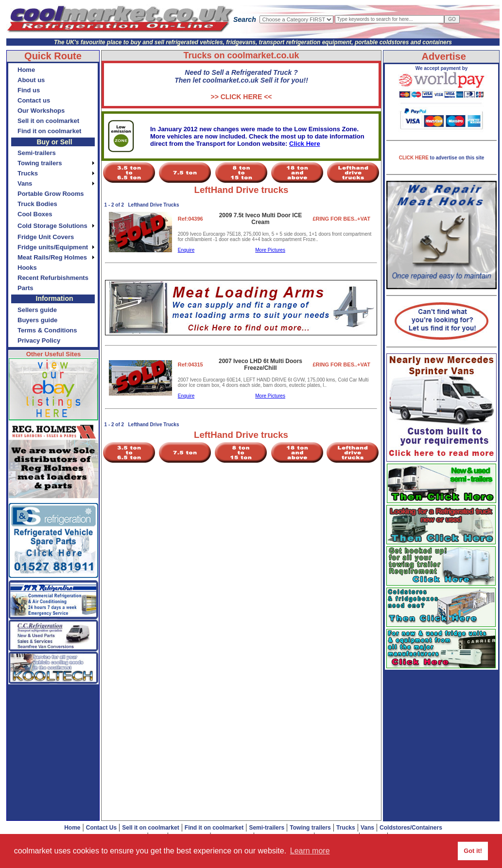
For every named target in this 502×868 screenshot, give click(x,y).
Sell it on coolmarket (150, 828)
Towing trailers (310, 828)
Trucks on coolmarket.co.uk (241, 55)
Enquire (186, 250)
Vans (367, 828)
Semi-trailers (267, 828)
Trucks (346, 828)
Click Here (305, 144)
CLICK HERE (415, 158)
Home (72, 828)
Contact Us (101, 828)
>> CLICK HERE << (241, 97)
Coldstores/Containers (411, 828)
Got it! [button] (473, 851)
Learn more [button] (310, 851)
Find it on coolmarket (214, 828)
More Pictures (270, 250)
